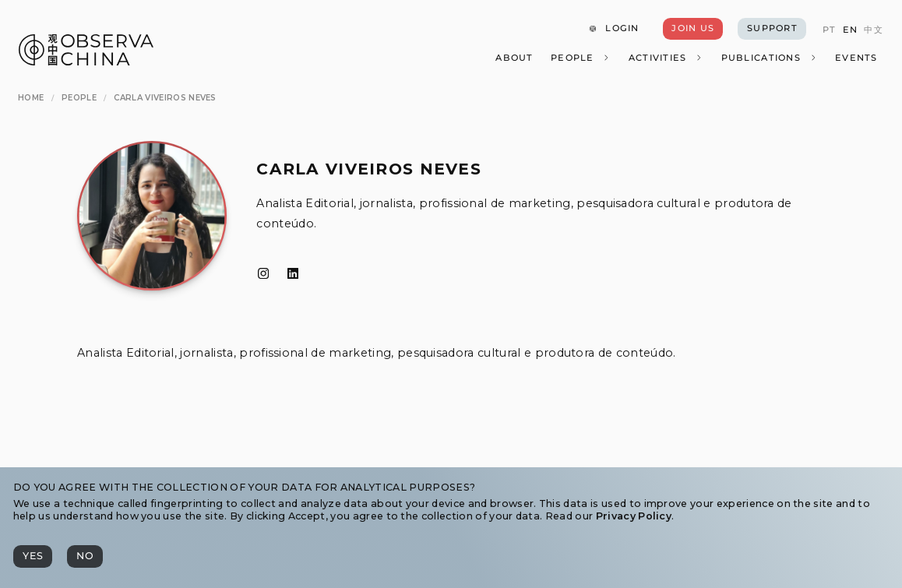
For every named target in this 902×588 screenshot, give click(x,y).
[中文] (873, 30)
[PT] (829, 30)
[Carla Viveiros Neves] (165, 99)
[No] (85, 556)
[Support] (772, 29)
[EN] (849, 30)
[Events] (856, 58)
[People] (581, 58)
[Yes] (33, 556)
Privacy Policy (634, 516)
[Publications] (769, 58)
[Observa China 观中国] (86, 61)
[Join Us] (693, 29)
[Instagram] (263, 274)
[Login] (613, 29)
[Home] (31, 99)
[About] (514, 58)
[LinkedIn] (293, 274)
